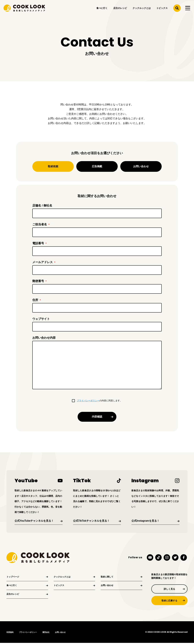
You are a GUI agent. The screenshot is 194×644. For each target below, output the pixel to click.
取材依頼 (53, 166)
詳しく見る (169, 589)
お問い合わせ (141, 166)
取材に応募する (169, 601)
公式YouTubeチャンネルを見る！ (34, 521)
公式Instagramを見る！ (145, 521)
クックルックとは (141, 9)
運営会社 (48, 633)
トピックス (162, 9)
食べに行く (102, 9)
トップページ (13, 577)
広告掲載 (97, 166)
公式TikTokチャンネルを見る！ (91, 521)
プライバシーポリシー (88, 401)
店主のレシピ (120, 9)
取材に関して (108, 577)
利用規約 (10, 633)
